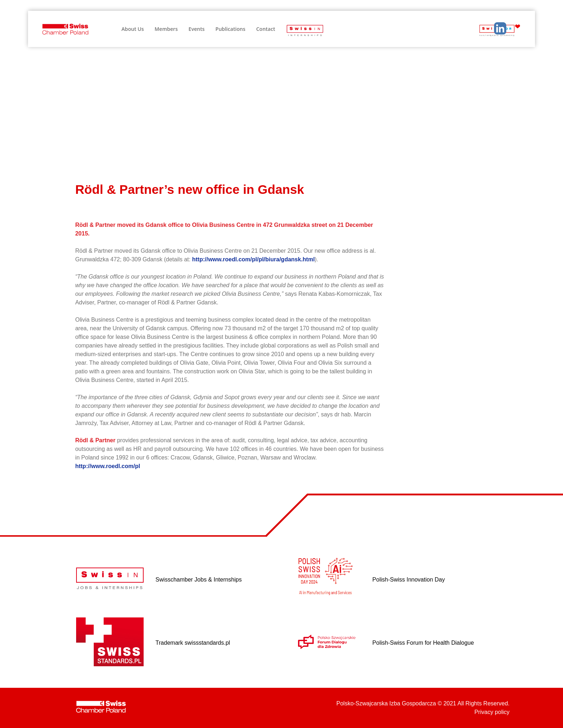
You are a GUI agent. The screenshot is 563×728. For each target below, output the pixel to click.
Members (166, 29)
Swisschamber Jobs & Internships (199, 580)
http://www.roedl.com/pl (108, 466)
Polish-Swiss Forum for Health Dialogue (423, 643)
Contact (266, 29)
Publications (230, 29)
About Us (132, 29)
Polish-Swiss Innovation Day (409, 580)
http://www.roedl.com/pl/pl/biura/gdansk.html (253, 259)
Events (197, 29)
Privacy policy (492, 712)
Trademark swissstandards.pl (193, 643)
